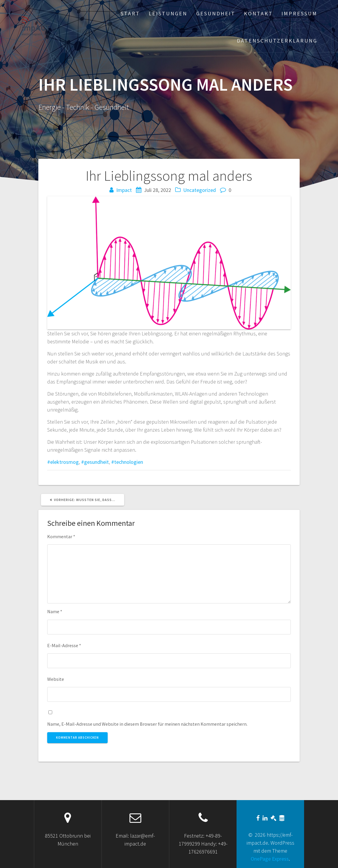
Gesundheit (216, 13)
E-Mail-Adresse (64, 645)
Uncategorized (200, 190)
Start (130, 13)
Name (55, 611)
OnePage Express (270, 859)
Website (56, 679)
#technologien (127, 462)
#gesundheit (95, 462)
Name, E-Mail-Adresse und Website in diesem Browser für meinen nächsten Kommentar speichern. (147, 724)
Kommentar (61, 536)
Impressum (299, 13)
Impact (124, 190)
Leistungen (168, 13)
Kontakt (258, 13)
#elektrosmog (63, 462)
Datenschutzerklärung (277, 41)
